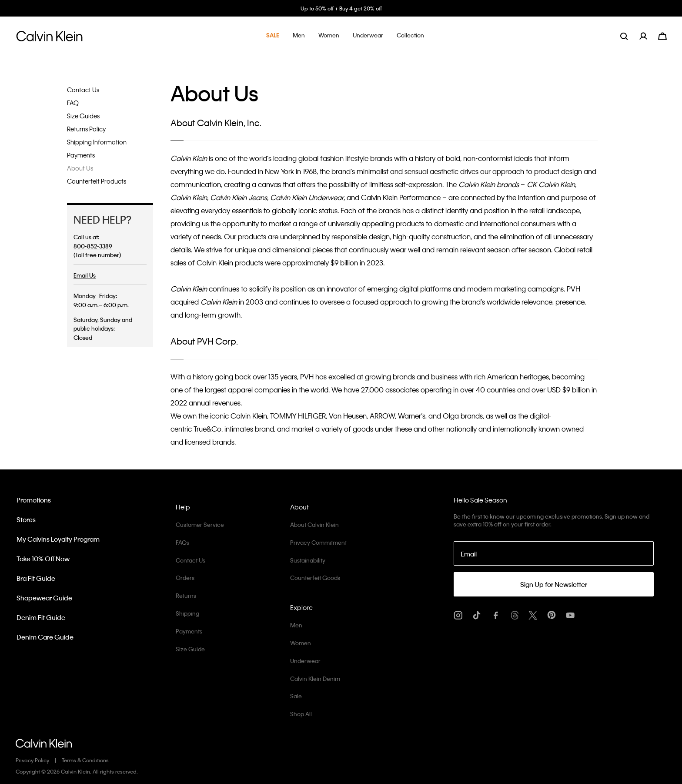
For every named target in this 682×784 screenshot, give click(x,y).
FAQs (182, 542)
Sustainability (308, 560)
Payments (81, 155)
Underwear (305, 661)
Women (301, 643)
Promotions (34, 500)
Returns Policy (86, 129)
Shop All (301, 714)
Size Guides (83, 116)
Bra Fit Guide (36, 578)
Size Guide (190, 649)
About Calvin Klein (314, 524)
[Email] (554, 553)
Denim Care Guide (45, 637)
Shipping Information (97, 142)
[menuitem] (649, 36)
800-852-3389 (93, 246)
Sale (296, 696)
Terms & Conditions (85, 760)
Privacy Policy (32, 760)
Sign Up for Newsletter (554, 584)
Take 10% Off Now (43, 559)
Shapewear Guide (44, 598)
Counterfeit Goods (315, 578)
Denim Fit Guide (41, 617)
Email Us (85, 275)
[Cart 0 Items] (662, 35)
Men (296, 625)
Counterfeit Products (97, 181)
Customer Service (200, 524)
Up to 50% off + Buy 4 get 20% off (341, 8)
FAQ (73, 103)
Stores (26, 519)
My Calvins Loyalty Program (58, 539)
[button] (273, 36)
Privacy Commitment (318, 542)
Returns (186, 595)
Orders (185, 578)
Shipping (187, 613)
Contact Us (83, 90)
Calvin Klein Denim (315, 678)
